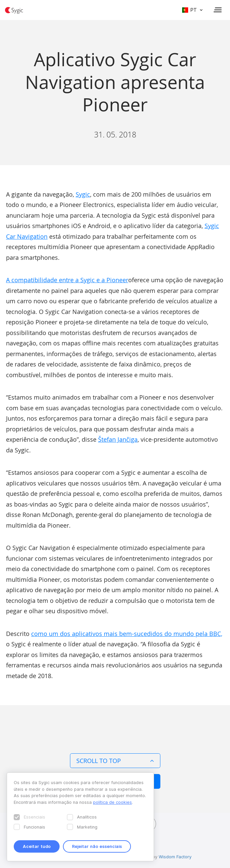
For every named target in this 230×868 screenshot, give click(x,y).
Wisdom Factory (175, 857)
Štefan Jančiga (118, 439)
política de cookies (112, 802)
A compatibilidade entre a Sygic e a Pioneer (67, 280)
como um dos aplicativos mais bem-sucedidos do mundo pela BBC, (127, 634)
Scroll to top (115, 761)
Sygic (83, 194)
